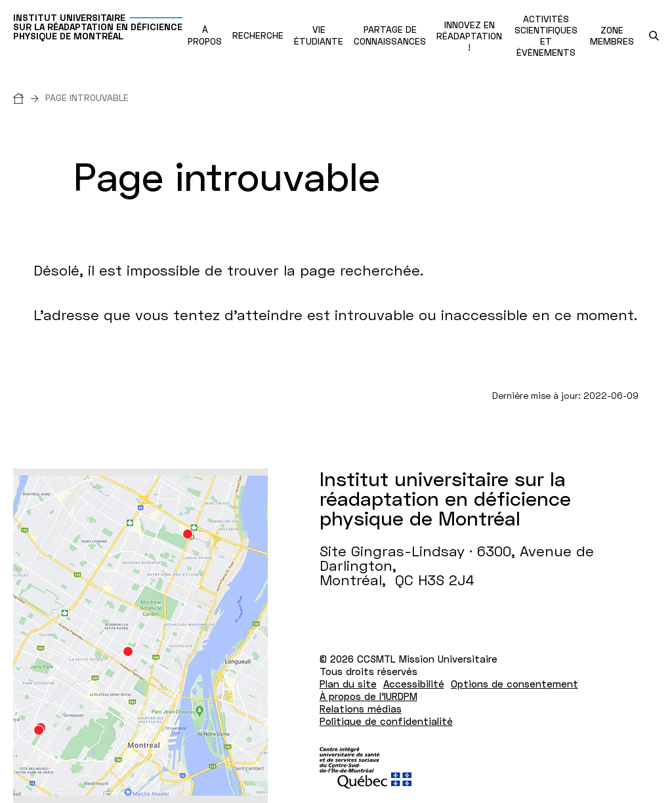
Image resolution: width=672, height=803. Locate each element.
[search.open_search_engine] (654, 36)
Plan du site (348, 684)
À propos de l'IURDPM (368, 696)
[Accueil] (29, 97)
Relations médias (361, 709)
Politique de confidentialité (386, 721)
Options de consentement (514, 684)
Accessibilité (414, 684)
